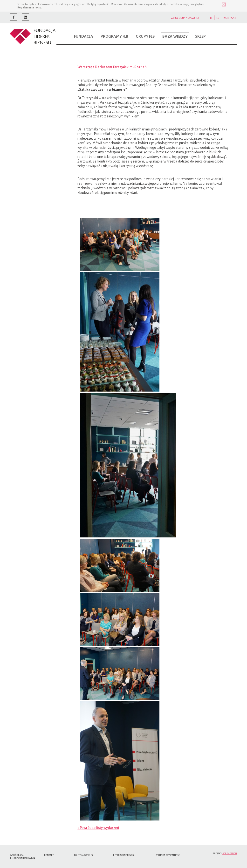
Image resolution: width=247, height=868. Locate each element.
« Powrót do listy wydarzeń (98, 828)
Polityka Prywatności (168, 855)
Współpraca (17, 855)
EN (218, 18)
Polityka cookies (83, 855)
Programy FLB (114, 36)
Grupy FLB (145, 36)
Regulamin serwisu (29, 7)
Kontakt (49, 855)
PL (211, 18)
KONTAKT (230, 18)
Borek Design (230, 854)
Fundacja (84, 36)
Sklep (200, 36)
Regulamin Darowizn (23, 858)
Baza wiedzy (175, 36)
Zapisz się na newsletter (185, 18)
